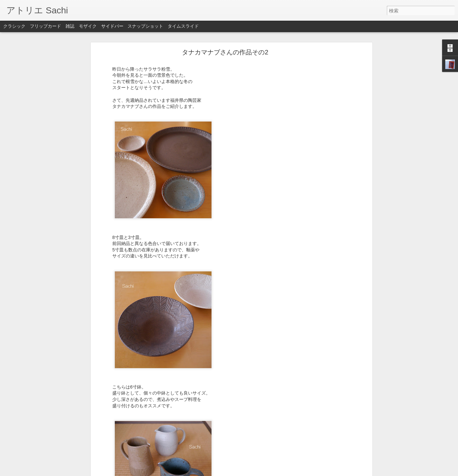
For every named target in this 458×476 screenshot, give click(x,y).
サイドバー (112, 26)
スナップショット (145, 26)
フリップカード (45, 26)
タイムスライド (183, 26)
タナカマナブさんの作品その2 (225, 48)
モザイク (88, 26)
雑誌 (70, 26)
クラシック (14, 26)
